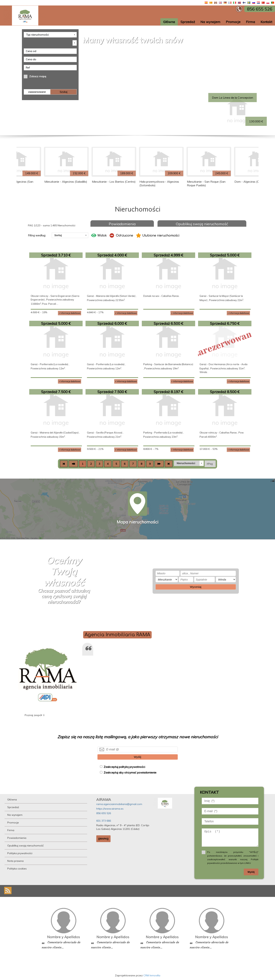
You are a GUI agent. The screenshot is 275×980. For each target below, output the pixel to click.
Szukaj (63, 92)
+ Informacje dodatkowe (70, 313)
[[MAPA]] (103, 839)
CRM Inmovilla (152, 975)
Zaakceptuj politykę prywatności (124, 767)
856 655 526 (104, 813)
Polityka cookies (17, 869)
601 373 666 (104, 821)
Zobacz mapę (38, 76)
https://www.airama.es (110, 809)
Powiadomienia (122, 224)
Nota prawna (15, 861)
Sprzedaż (188, 22)
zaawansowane (37, 92)
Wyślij (137, 757)
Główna (169, 22)
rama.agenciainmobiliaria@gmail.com (119, 804)
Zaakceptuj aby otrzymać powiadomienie (130, 772)
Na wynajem (210, 22)
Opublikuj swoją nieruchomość (202, 224)
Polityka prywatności (20, 853)
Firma (251, 22)
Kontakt (266, 22)
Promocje (233, 22)
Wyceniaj (196, 587)
